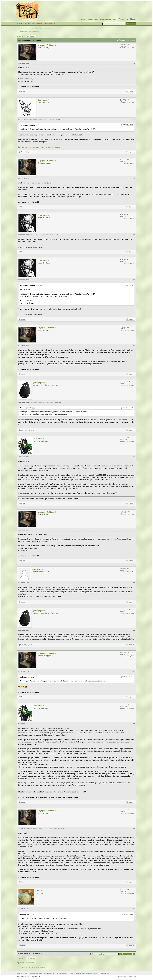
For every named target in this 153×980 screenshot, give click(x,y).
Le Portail (39, 973)
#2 (134, 119)
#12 (134, 671)
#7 (134, 402)
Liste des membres (109, 19)
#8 (134, 457)
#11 (134, 630)
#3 (134, 178)
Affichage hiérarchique (126, 40)
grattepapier (38, 383)
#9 (134, 530)
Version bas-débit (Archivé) (65, 973)
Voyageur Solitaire (46, 45)
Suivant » (32, 36)
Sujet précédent (25, 953)
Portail (83, 19)
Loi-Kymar (42, 215)
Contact (32, 973)
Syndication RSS (104, 973)
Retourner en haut (49, 973)
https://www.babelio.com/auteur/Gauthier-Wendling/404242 (40, 147)
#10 (134, 583)
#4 (134, 235)
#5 (134, 280)
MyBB (23, 977)
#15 (134, 909)
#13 (134, 724)
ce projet (81, 239)
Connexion (38, 24)
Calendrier (124, 19)
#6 (134, 346)
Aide (134, 19)
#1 (134, 63)
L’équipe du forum (23, 973)
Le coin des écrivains (36, 29)
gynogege (37, 569)
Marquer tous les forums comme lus (86, 973)
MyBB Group (37, 977)
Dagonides (43, 100)
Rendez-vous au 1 (23, 29)
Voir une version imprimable (28, 963)
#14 (134, 829)
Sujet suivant (38, 953)
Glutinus (38, 439)
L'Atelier (46, 29)
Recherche (94, 19)
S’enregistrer (48, 24)
